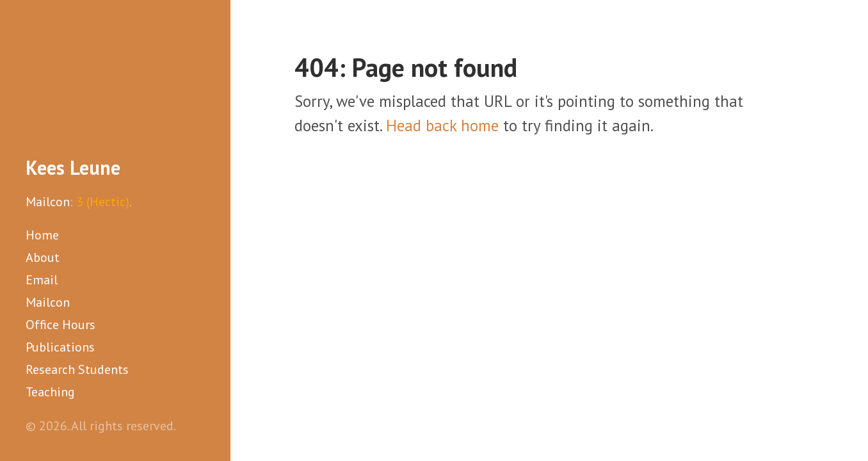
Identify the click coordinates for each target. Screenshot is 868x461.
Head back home (442, 125)
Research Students (77, 369)
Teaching (50, 392)
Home (42, 235)
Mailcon (48, 202)
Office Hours (60, 325)
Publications (60, 347)
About (43, 257)
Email (42, 280)
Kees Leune (73, 167)
